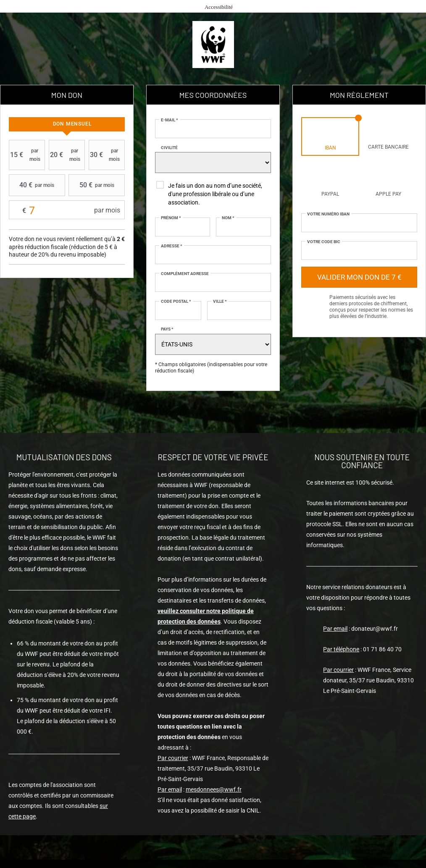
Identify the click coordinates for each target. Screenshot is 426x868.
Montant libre (67, 210)
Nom (228, 218)
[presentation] (67, 124)
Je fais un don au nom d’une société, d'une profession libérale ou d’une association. (215, 194)
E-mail (170, 120)
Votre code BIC (324, 242)
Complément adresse (185, 274)
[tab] (67, 124)
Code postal (176, 301)
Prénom (171, 218)
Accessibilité (219, 7)
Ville (220, 301)
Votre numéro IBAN (328, 214)
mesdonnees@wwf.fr (214, 789)
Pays (167, 329)
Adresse (172, 246)
